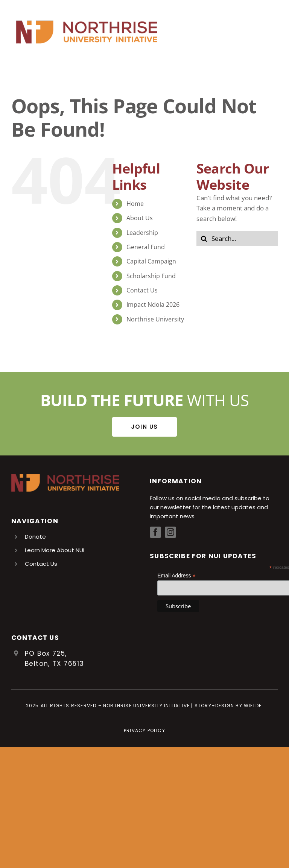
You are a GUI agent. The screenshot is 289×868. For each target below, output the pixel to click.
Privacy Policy (144, 730)
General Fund (146, 247)
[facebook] (155, 532)
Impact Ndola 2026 (153, 305)
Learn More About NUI (55, 550)
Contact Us (142, 290)
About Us (140, 218)
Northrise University (155, 319)
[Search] (204, 239)
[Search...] (237, 239)
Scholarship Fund (151, 276)
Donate (35, 537)
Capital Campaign (151, 261)
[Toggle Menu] (272, 32)
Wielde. (253, 706)
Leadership (142, 233)
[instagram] (170, 532)
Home (135, 204)
